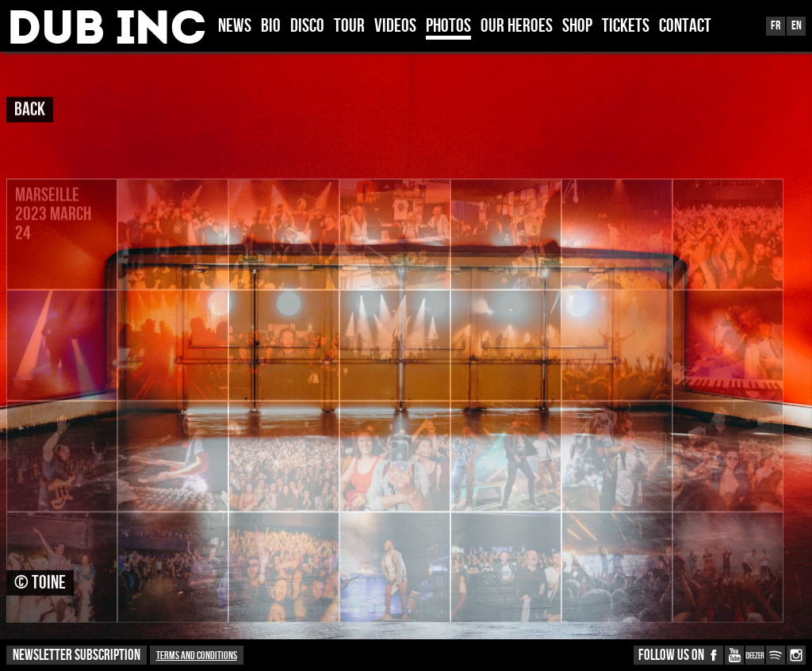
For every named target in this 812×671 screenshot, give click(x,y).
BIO (271, 27)
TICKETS (626, 27)
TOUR (349, 27)
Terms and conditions (197, 656)
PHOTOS (448, 27)
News (235, 27)
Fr (776, 26)
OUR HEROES (517, 27)
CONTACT (685, 27)
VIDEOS (395, 27)
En (797, 26)
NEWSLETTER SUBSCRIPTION (77, 656)
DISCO (307, 27)
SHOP (577, 27)
